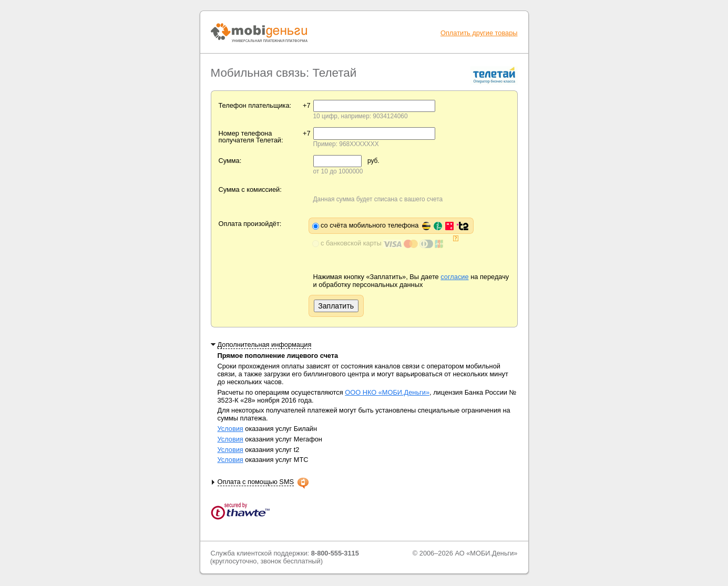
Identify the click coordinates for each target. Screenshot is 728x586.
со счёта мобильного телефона (394, 225)
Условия (230, 429)
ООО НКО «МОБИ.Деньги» (387, 392)
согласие (454, 277)
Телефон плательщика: (255, 105)
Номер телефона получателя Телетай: (251, 137)
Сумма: (230, 161)
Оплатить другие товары (479, 33)
